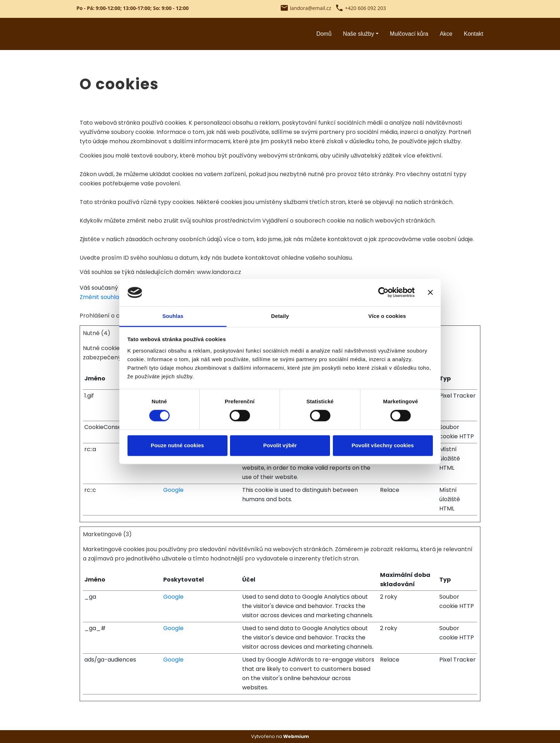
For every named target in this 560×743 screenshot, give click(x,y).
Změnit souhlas (101, 297)
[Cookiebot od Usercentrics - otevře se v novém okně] (383, 293)
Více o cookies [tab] (387, 316)
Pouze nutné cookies (177, 445)
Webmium (296, 736)
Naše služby (358, 34)
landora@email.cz (311, 8)
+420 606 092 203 (366, 8)
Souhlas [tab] (173, 316)
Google (173, 490)
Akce (446, 34)
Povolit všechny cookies (382, 445)
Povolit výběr (280, 445)
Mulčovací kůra (409, 34)
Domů (324, 34)
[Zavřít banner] (430, 293)
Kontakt (474, 34)
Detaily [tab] (280, 316)
